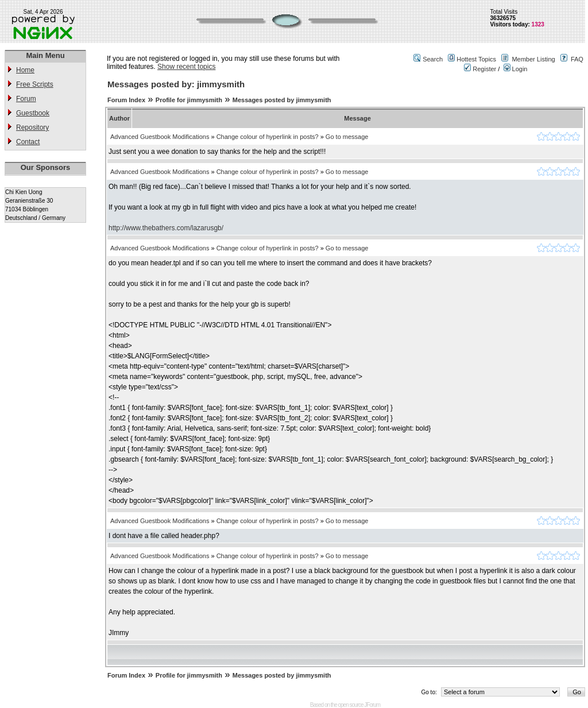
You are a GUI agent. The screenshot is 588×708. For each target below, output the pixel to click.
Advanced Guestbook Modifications (160, 137)
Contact (28, 142)
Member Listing (533, 59)
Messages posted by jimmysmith (282, 100)
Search (433, 59)
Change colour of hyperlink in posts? (268, 137)
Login (516, 69)
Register (480, 69)
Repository (32, 127)
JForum (372, 705)
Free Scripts (35, 84)
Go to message (347, 137)
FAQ (577, 59)
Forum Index (126, 100)
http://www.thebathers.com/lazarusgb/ (166, 228)
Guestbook (33, 113)
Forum (26, 99)
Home (25, 70)
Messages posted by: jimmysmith (176, 84)
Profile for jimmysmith (189, 100)
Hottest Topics (476, 59)
